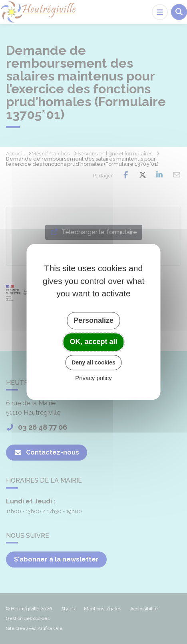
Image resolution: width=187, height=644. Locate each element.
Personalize (93, 320)
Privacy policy (93, 378)
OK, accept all (93, 342)
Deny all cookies (93, 362)
